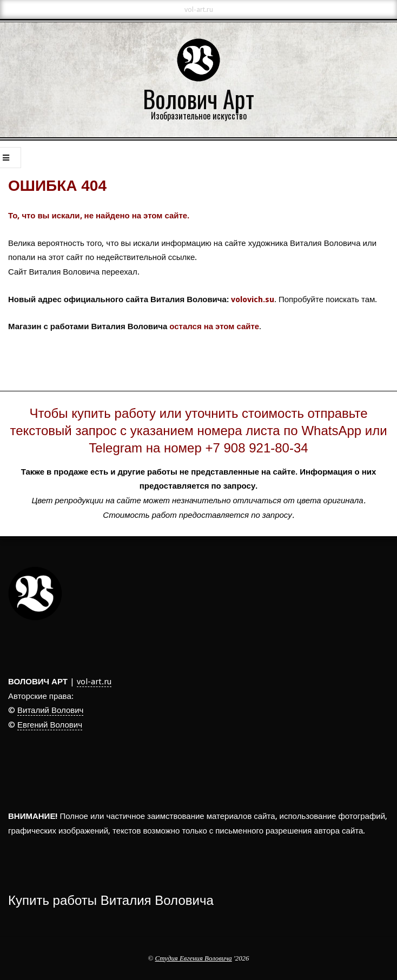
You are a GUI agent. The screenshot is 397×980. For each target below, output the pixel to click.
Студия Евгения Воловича (194, 958)
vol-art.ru (94, 682)
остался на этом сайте (214, 326)
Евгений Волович (50, 725)
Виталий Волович (50, 710)
